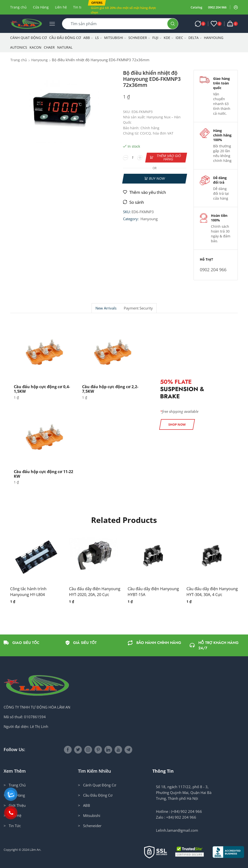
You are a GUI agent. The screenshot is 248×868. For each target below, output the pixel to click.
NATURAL (65, 47)
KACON (35, 47)
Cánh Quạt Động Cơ (28, 38)
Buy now (157, 178)
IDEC (181, 38)
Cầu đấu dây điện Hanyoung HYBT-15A (153, 592)
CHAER (49, 47)
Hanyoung (214, 38)
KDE (168, 38)
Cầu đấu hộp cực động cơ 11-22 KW (43, 474)
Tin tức (79, 7)
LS (98, 38)
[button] (97, 3)
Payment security (138, 308)
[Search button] (173, 24)
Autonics (19, 47)
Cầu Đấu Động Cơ (65, 38)
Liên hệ (61, 7)
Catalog (196, 7)
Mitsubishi (115, 38)
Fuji (157, 38)
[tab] (106, 308)
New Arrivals (106, 308)
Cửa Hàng (41, 7)
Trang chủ (18, 7)
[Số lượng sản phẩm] (133, 158)
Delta (195, 38)
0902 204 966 (217, 7)
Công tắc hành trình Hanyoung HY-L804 (28, 592)
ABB (88, 38)
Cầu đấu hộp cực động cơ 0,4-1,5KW (42, 389)
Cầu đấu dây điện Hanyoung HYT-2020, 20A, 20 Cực (95, 592)
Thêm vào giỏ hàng (169, 157)
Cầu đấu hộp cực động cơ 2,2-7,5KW (110, 389)
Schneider (139, 38)
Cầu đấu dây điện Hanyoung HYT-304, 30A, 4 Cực (212, 592)
